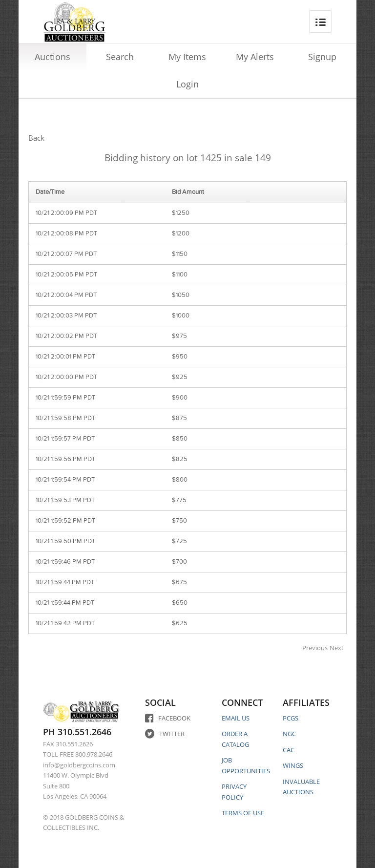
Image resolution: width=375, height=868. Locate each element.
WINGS (293, 765)
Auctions (52, 57)
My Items (187, 57)
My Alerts (255, 57)
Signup (322, 57)
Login (187, 84)
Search (120, 57)
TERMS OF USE (243, 813)
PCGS (291, 718)
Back (36, 138)
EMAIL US (236, 718)
